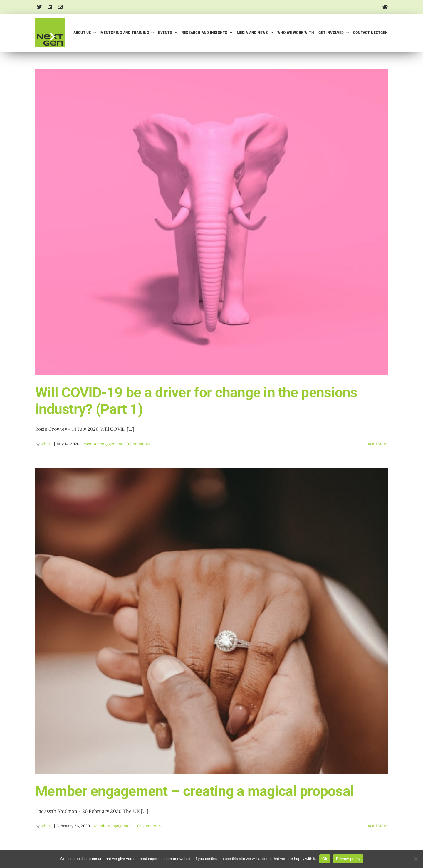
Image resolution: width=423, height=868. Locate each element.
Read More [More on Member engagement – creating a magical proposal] (378, 826)
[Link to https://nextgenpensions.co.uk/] (385, 7)
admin (47, 444)
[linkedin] (50, 7)
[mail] (60, 7)
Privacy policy (348, 859)
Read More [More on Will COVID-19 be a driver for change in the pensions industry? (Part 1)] (378, 444)
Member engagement (103, 444)
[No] (416, 859)
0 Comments (138, 444)
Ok (325, 859)
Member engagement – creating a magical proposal (194, 791)
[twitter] (39, 7)
